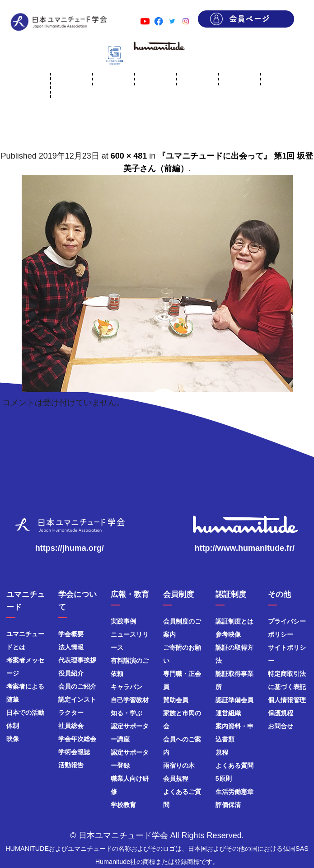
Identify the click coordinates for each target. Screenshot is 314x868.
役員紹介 (71, 673)
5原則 (224, 779)
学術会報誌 (74, 752)
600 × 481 (129, 156)
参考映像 (228, 634)
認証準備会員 (234, 700)
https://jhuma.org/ (70, 548)
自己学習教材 (130, 700)
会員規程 (176, 779)
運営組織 (228, 713)
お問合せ (281, 726)
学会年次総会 (77, 739)
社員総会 (71, 726)
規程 (222, 752)
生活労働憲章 (234, 792)
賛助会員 (176, 700)
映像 (13, 739)
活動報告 (71, 765)
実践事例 (123, 621)
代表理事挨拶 (77, 660)
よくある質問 (234, 765)
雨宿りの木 (179, 765)
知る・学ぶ (127, 713)
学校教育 (123, 805)
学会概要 (71, 634)
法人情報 (71, 647)
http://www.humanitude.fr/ (245, 548)
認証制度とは (234, 621)
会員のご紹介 (77, 686)
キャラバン (127, 687)
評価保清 (228, 805)
